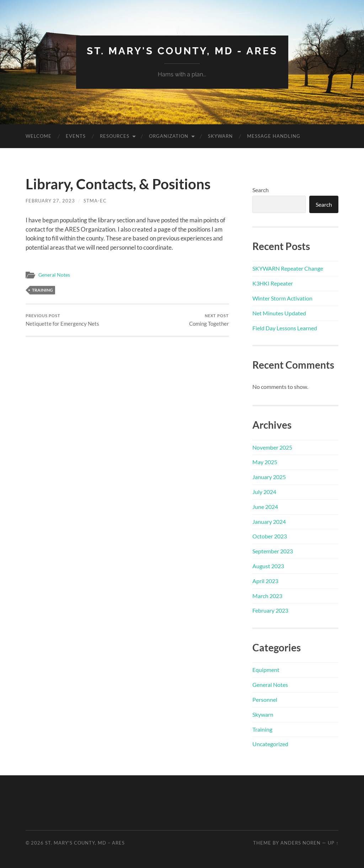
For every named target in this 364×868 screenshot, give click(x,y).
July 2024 (264, 492)
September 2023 (273, 551)
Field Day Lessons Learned (285, 328)
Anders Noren (301, 843)
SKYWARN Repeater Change (288, 268)
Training (42, 290)
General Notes (54, 275)
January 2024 (269, 522)
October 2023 (270, 536)
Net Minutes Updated (279, 313)
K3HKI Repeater (273, 283)
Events (76, 136)
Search (261, 190)
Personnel (265, 699)
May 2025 (265, 462)
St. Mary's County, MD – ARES (85, 843)
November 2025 (272, 447)
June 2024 (265, 507)
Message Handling (274, 136)
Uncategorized (270, 744)
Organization (169, 136)
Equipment (266, 670)
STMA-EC (95, 201)
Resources (115, 136)
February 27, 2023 (50, 201)
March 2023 (267, 596)
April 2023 (265, 581)
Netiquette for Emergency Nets (62, 320)
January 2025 (269, 477)
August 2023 (268, 566)
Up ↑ (333, 843)
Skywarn (220, 136)
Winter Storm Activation (282, 298)
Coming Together (209, 320)
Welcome (39, 136)
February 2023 (270, 610)
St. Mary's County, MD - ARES (182, 51)
